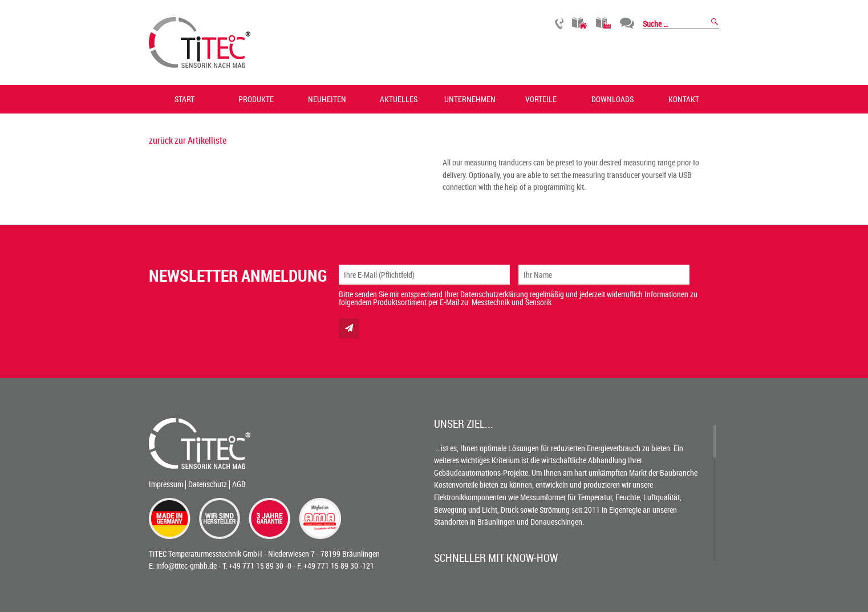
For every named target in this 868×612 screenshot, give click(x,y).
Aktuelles (399, 99)
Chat (627, 23)
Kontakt (684, 99)
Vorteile (541, 99)
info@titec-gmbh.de (186, 566)
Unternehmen (470, 99)
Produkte (256, 99)
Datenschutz (208, 484)
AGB (239, 484)
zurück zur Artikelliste (188, 140)
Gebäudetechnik (580, 23)
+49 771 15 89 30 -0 (260, 566)
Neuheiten (327, 99)
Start (184, 99)
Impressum (166, 484)
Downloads (613, 99)
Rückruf (559, 23)
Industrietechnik (604, 23)
